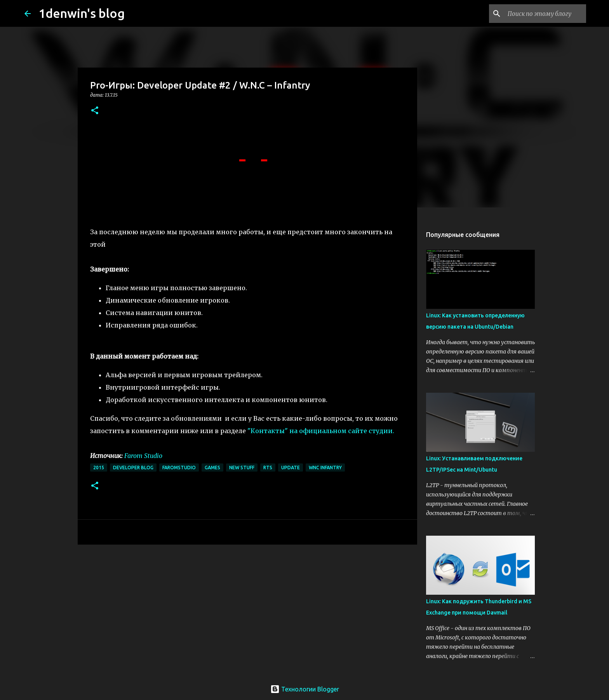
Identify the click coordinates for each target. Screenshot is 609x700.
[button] (95, 111)
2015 (99, 468)
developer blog (133, 468)
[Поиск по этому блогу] (545, 14)
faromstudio (179, 468)
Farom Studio (143, 456)
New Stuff (242, 468)
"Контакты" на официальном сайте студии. (321, 431)
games (212, 468)
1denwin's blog (82, 13)
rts (268, 468)
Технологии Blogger (305, 689)
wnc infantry (325, 468)
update (291, 468)
